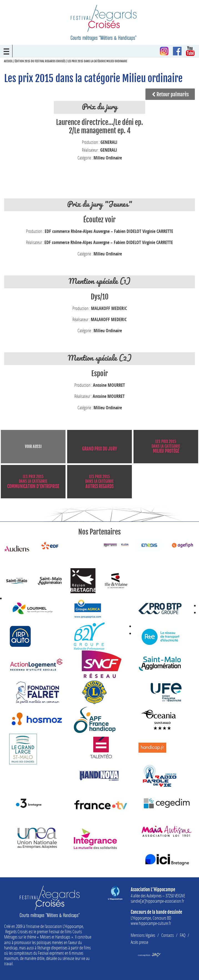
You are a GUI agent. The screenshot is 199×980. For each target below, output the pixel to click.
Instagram (164, 51)
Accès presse (139, 942)
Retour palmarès (170, 94)
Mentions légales (143, 935)
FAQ (183, 935)
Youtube (190, 51)
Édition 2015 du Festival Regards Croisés (40, 61)
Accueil (8, 61)
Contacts (167, 935)
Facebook (177, 51)
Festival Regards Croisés (104, 23)
